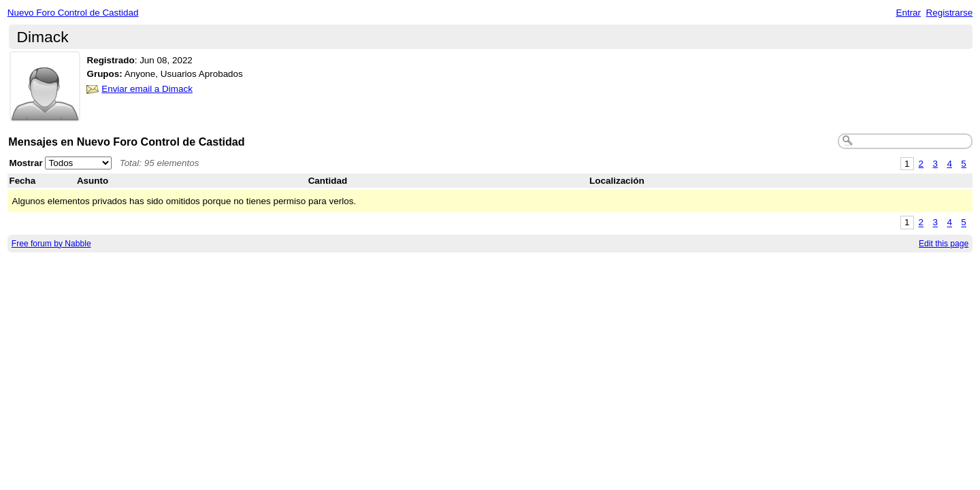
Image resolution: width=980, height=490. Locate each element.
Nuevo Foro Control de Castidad (73, 13)
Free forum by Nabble (51, 244)
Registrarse (950, 13)
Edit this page (944, 244)
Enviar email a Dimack (147, 89)
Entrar (908, 13)
